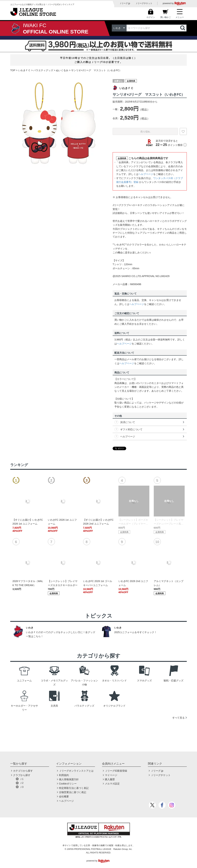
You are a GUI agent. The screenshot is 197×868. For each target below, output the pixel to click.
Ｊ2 (22, 783)
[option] (59, 123)
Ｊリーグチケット (144, 3)
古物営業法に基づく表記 (73, 792)
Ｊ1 (22, 779)
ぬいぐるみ (62, 70)
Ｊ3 (22, 787)
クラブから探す (22, 775)
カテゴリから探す (23, 771)
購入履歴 (110, 779)
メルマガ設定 (112, 784)
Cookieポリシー (68, 784)
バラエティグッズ (43, 70)
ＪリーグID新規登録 (116, 771)
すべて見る (178, 718)
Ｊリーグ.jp (125, 3)
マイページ (111, 775)
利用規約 (64, 775)
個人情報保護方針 (69, 779)
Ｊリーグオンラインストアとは (76, 771)
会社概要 (64, 796)
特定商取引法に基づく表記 (74, 788)
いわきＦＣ (24, 70)
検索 (183, 28)
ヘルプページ (146, 174)
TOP (13, 70)
